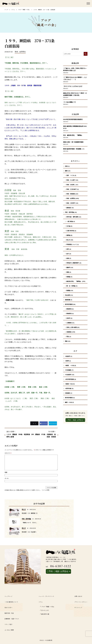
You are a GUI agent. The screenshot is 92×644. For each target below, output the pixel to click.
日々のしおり (45, 610)
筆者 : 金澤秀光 (20, 52)
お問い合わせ (78, 596)
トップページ (8, 596)
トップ (6, 9)
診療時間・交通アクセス (12, 619)
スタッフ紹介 (8, 624)
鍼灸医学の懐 (45, 614)
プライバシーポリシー (81, 602)
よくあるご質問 (9, 630)
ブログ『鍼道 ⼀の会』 (48, 607)
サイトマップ (78, 608)
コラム (13, 9)
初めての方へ (8, 608)
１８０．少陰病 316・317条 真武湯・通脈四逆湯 (23, 85)
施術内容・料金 (9, 613)
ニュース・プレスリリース (46, 596)
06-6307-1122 (61, 566)
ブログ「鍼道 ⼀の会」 (24, 9)
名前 (6, 472)
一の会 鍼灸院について (11, 602)
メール (7, 478)
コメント (8, 453)
